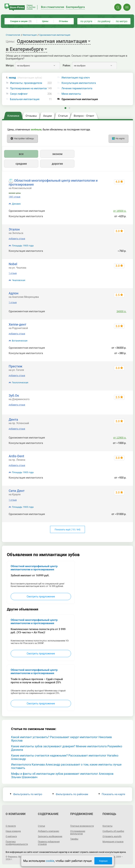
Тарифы (74, 839)
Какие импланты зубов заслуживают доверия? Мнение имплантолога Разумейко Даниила (67, 748)
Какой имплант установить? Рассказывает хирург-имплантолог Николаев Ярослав (61, 739)
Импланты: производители (26, 83)
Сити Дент (17, 491)
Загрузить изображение (50, 836)
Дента (13, 419)
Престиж (16, 366)
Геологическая (20, 383)
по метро (122, 21)
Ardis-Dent (16, 456)
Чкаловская (19, 280)
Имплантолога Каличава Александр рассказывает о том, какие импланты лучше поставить (66, 766)
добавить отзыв (17, 239)
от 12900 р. (120, 438)
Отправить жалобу (112, 836)
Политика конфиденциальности (17, 843)
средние (21, 164)
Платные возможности (82, 826)
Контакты (107, 826)
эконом (57, 154)
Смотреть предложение (41, 597)
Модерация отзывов (113, 842)
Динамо (16, 204)
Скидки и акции (21, 21)
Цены (45, 21)
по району (104, 21)
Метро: (10, 65)
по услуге (86, 21)
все (21, 154)
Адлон (14, 293)
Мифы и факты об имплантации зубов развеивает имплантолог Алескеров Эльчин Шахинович (62, 775)
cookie (50, 861)
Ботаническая (20, 341)
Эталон (14, 229)
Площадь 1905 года (23, 246)
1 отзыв (13, 273)
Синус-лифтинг (19, 94)
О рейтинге (11, 836)
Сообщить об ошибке (113, 831)
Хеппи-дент (18, 324)
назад (25, 78)
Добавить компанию (49, 831)
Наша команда (13, 831)
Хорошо (103, 861)
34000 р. (122, 311)
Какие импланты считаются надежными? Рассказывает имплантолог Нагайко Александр (65, 757)
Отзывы (63, 21)
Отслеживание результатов (78, 832)
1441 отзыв (15, 197)
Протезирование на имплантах (29, 88)
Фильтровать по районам (70, 794)
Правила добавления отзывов (49, 843)
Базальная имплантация (25, 99)
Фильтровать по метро (26, 794)
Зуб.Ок (14, 395)
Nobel (13, 264)
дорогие (57, 164)
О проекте (11, 826)
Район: (67, 65)
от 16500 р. (120, 211)
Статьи (41, 826)
